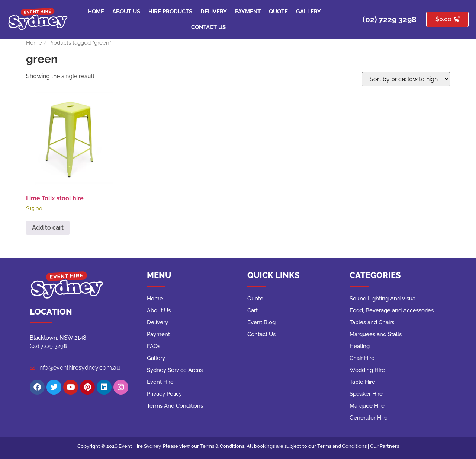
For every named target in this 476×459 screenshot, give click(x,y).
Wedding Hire (367, 370)
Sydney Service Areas (175, 370)
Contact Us (208, 27)
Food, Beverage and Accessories (392, 310)
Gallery (308, 12)
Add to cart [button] (48, 228)
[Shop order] (406, 79)
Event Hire (160, 382)
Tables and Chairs (372, 322)
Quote (278, 12)
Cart (253, 310)
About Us (126, 12)
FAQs (154, 346)
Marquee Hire (367, 406)
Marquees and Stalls (376, 334)
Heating (360, 346)
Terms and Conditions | (344, 446)
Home (96, 12)
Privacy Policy (164, 394)
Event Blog (261, 322)
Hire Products (170, 12)
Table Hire (362, 382)
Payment (248, 12)
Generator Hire (369, 418)
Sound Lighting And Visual (383, 299)
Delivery (214, 12)
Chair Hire (362, 358)
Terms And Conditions (175, 406)
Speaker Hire (366, 394)
